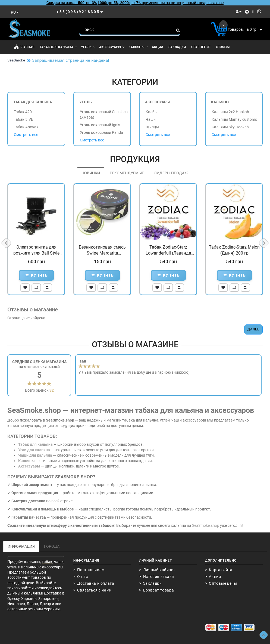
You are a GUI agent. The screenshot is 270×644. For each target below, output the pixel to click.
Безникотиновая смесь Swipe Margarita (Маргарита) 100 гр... (102, 250)
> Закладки (150, 583)
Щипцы (152, 127)
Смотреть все (26, 135)
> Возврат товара (156, 590)
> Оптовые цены (221, 583)
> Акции (213, 577)
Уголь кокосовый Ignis (100, 125)
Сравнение (201, 47)
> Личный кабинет (157, 570)
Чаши (151, 119)
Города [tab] (52, 546)
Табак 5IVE (23, 119)
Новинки (91, 173)
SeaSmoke (16, 60)
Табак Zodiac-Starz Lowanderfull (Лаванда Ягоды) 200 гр (168, 250)
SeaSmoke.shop (206, 525)
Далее (253, 329)
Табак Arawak (26, 127)
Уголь (88, 47)
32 (52, 390)
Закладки (177, 47)
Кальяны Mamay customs (234, 119)
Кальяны (138, 47)
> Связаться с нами (92, 590)
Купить (36, 275)
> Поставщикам (89, 570)
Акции (157, 47)
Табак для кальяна (58, 47)
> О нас (81, 577)
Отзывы (223, 47)
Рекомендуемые (127, 173)
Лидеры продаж (171, 173)
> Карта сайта (219, 570)
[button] (25, 288)
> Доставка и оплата (94, 583)
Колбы (152, 112)
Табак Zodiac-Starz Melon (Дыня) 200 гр (234, 250)
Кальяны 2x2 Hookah (230, 112)
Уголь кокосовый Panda (101, 132)
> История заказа (156, 577)
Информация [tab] (21, 546)
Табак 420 (23, 112)
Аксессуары (112, 47)
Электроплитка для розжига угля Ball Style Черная (36, 250)
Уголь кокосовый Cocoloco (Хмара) (104, 114)
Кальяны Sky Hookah (230, 127)
